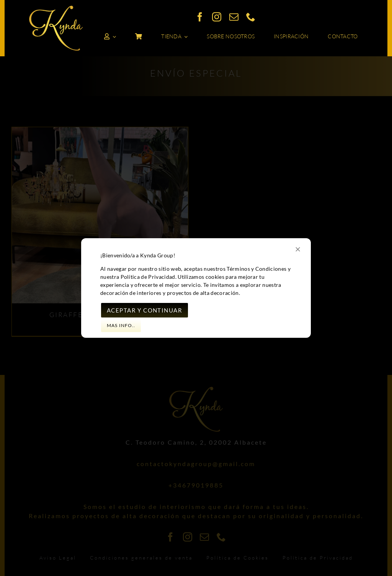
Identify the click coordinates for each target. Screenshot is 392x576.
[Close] (298, 249)
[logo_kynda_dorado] (56, 9)
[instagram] (217, 17)
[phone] (251, 17)
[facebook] (200, 17)
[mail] (234, 17)
